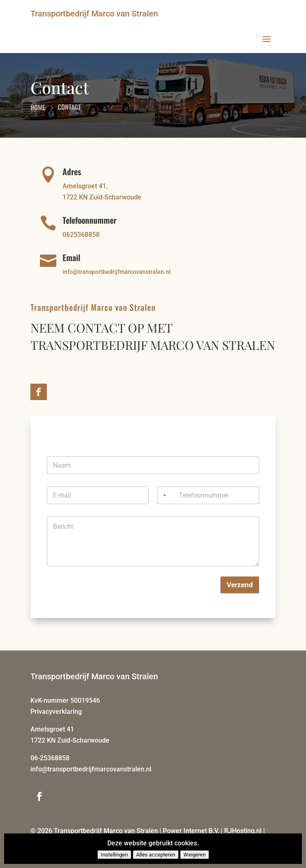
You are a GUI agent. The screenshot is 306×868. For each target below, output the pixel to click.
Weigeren (195, 855)
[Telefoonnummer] (208, 495)
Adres (72, 171)
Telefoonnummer (89, 220)
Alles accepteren (156, 855)
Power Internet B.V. (191, 831)
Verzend (240, 585)
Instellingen (114, 855)
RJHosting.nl (243, 831)
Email (71, 257)
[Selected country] (163, 495)
